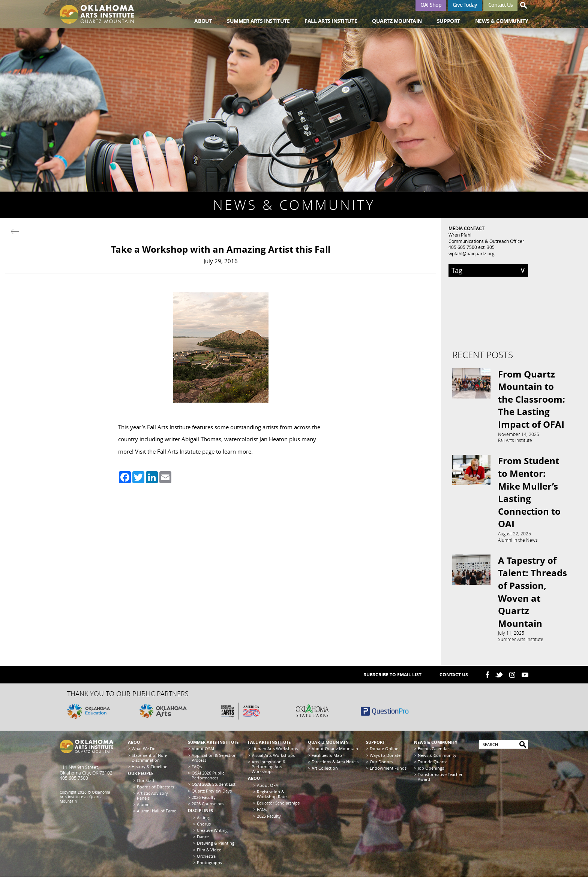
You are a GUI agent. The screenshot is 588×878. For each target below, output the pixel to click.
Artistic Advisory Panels (152, 796)
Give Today (465, 5)
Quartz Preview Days (212, 792)
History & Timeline (149, 767)
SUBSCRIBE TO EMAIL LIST (393, 676)
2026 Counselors (208, 804)
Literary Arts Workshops (275, 750)
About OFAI (268, 786)
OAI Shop (431, 5)
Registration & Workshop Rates (273, 795)
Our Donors (381, 762)
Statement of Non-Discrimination (150, 758)
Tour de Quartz (432, 762)
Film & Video (209, 850)
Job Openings (431, 769)
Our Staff (146, 781)
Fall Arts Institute (331, 21)
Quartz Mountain (397, 21)
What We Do (144, 750)
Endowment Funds (388, 769)
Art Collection (325, 769)
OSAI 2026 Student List (214, 785)
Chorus (204, 825)
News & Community (502, 21)
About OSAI (203, 750)
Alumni (144, 805)
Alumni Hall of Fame (157, 812)
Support (448, 21)
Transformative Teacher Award (440, 778)
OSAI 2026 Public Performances (208, 776)
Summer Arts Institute (258, 21)
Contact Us (500, 5)
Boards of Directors (155, 787)
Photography (210, 863)
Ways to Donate (385, 756)
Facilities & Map (327, 756)
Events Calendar (433, 750)
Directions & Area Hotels (335, 762)
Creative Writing (212, 831)
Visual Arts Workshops (273, 756)
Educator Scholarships (278, 804)
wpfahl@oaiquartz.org (472, 253)
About (203, 21)
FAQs (197, 767)
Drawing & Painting (216, 844)
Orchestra (206, 857)
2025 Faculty (269, 817)
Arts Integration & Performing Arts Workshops (269, 767)
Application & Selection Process (214, 758)
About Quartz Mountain (335, 750)
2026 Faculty (204, 798)
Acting (203, 818)
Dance (203, 838)
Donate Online (384, 750)
